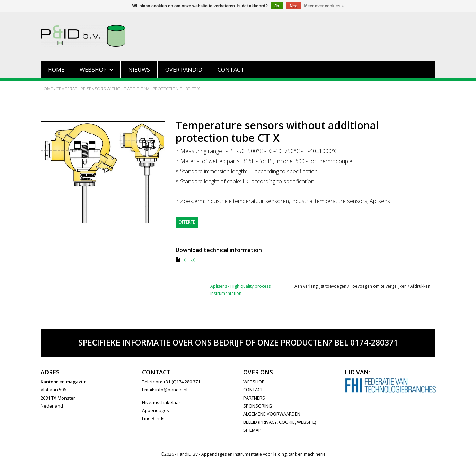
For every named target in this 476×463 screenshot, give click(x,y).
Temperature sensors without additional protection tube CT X (128, 89)
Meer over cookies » (324, 6)
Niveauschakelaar (161, 402)
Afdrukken (420, 286)
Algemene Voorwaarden (272, 414)
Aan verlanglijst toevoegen (320, 286)
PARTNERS (254, 398)
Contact (231, 70)
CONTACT (253, 390)
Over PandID (184, 70)
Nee (293, 6)
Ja (277, 6)
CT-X (190, 260)
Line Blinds (153, 418)
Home (56, 70)
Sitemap (252, 430)
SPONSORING (258, 406)
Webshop (96, 70)
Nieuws (139, 70)
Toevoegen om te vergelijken (379, 286)
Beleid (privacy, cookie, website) (280, 422)
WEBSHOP (254, 382)
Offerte (187, 222)
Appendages (156, 410)
